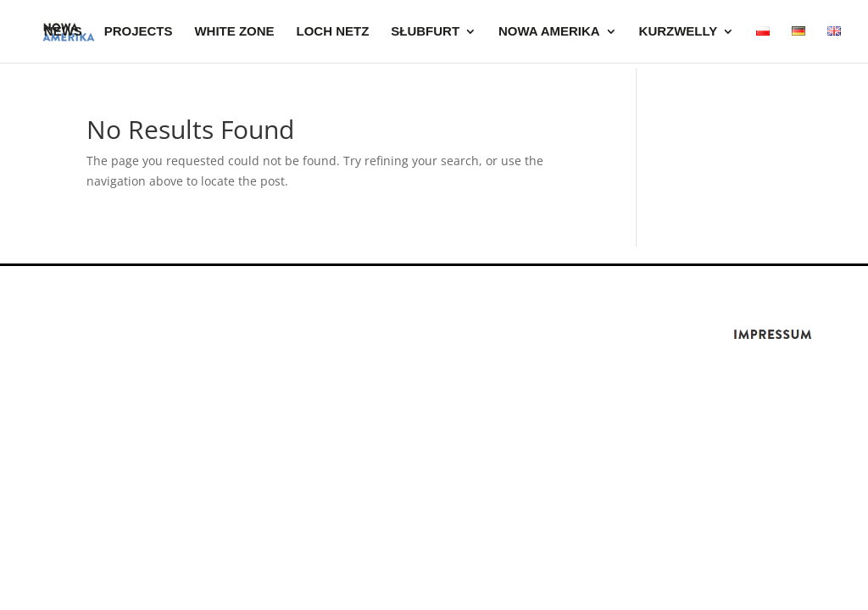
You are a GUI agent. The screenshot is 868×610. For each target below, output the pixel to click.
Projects (139, 32)
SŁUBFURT (425, 32)
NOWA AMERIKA (549, 32)
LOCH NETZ (333, 32)
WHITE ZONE (234, 32)
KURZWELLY (679, 32)
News (63, 32)
